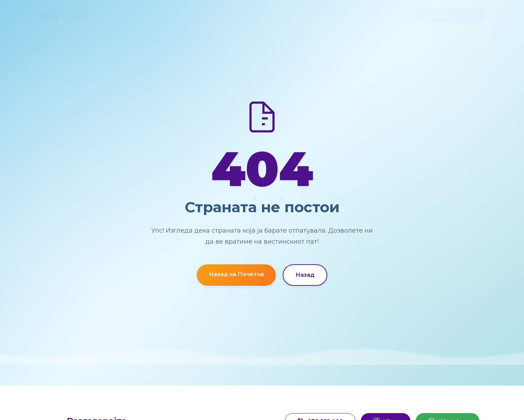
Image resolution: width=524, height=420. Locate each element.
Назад (305, 275)
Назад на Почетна (236, 274)
